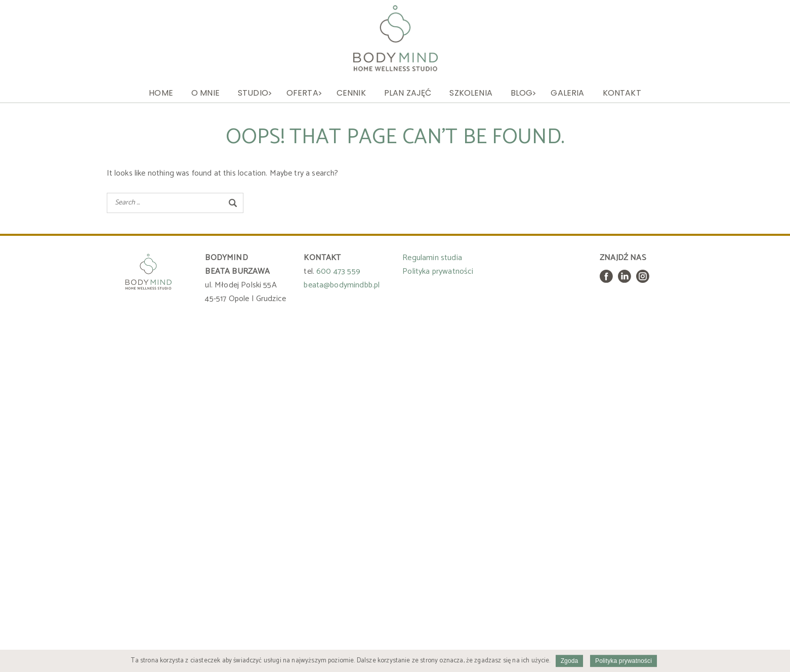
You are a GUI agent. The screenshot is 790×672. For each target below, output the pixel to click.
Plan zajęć (408, 93)
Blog (522, 93)
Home (161, 93)
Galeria (567, 93)
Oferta (302, 93)
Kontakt (622, 93)
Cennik (351, 93)
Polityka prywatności (438, 271)
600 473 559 (338, 271)
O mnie (205, 93)
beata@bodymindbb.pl (342, 285)
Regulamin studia (432, 258)
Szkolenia (471, 93)
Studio (253, 93)
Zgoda (570, 661)
